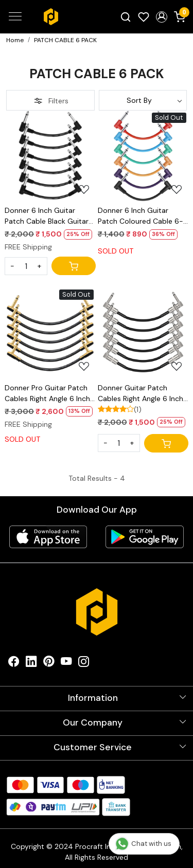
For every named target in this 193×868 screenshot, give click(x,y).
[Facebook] (14, 664)
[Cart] (74, 266)
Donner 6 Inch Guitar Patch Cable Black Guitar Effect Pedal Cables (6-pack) (47, 216)
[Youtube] (66, 664)
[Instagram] (84, 664)
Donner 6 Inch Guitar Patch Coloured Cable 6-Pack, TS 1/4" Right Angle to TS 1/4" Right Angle (141, 216)
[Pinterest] (49, 664)
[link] (126, 16)
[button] (161, 17)
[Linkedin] (31, 664)
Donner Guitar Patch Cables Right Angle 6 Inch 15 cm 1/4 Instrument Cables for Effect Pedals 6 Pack (142, 394)
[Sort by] (143, 100)
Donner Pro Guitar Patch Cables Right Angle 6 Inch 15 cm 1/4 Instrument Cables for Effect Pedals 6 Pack (49, 394)
